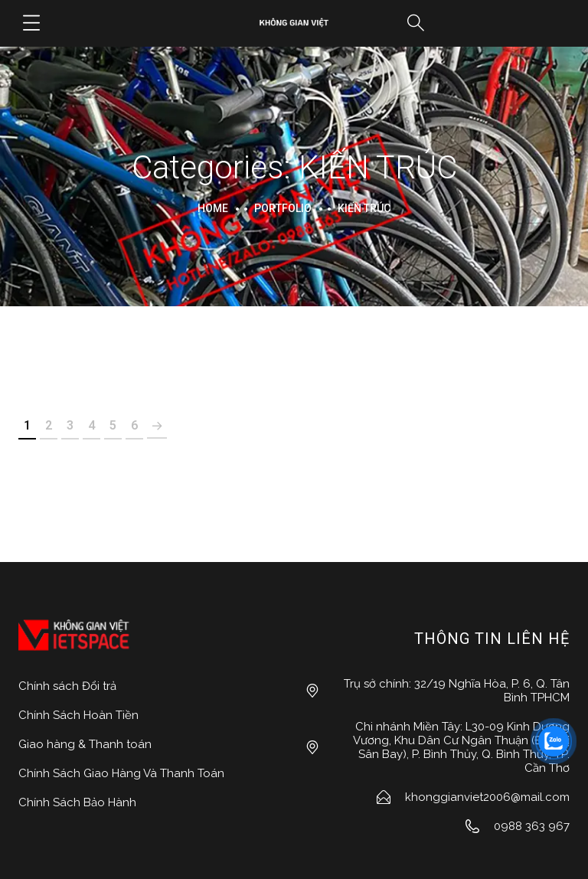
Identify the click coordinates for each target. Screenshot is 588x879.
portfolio (283, 208)
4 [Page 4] (91, 425)
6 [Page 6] (134, 425)
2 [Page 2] (49, 425)
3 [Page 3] (70, 425)
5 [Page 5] (113, 425)
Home (213, 208)
